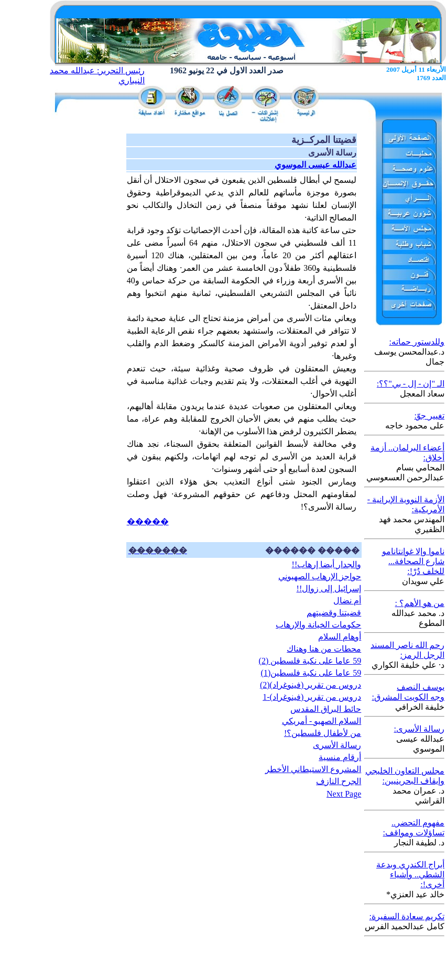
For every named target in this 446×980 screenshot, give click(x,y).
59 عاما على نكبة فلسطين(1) (311, 673)
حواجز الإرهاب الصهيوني (320, 576)
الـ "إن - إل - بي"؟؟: (411, 384)
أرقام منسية (340, 757)
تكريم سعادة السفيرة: (407, 916)
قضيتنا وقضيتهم (334, 613)
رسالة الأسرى (337, 745)
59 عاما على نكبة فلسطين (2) (310, 661)
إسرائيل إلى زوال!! (329, 588)
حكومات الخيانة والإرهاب (318, 625)
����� (148, 521)
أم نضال (347, 601)
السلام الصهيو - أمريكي (322, 721)
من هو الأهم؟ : (420, 603)
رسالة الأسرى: (419, 729)
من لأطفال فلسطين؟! (323, 733)
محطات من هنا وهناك (324, 649)
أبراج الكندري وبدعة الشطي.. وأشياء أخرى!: (410, 874)
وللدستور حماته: (417, 342)
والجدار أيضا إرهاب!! (327, 564)
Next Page (344, 794)
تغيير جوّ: (429, 416)
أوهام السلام (340, 637)
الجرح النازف (339, 781)
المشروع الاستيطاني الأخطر (313, 769)
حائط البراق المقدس (326, 709)
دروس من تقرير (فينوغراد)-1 (312, 697)
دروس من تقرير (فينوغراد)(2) (311, 685)
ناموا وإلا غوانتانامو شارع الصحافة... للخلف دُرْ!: (413, 561)
